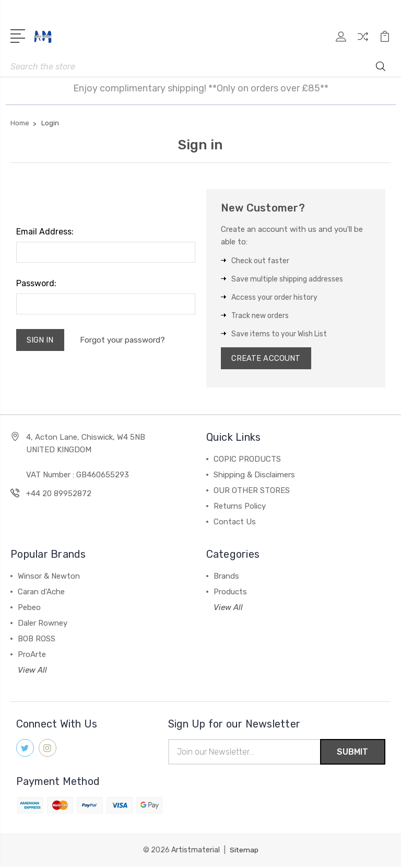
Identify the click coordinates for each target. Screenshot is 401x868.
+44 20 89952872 (59, 495)
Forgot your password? (123, 341)
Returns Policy (240, 507)
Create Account (267, 359)
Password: (36, 283)
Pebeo (29, 608)
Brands (226, 577)
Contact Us (235, 523)
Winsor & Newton (49, 577)
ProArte (32, 655)
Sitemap (244, 851)
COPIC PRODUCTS (247, 460)
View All (32, 671)
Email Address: (45, 232)
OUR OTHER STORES (252, 491)
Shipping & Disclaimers (254, 476)
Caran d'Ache (41, 593)
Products (230, 593)
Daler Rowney (43, 624)
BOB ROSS (37, 640)
